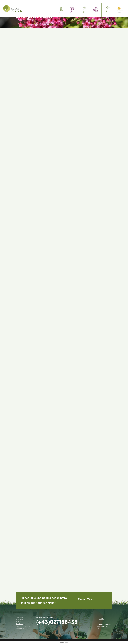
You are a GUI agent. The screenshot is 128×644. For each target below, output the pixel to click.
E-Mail (101, 619)
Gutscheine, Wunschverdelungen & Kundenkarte (23, 626)
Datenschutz (20, 618)
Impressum (19, 620)
